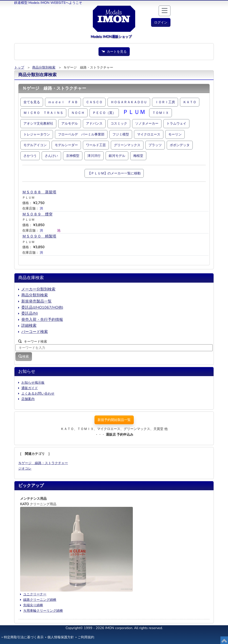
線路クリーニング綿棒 (40, 600)
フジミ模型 (121, 134)
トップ (19, 67)
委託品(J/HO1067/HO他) (42, 308)
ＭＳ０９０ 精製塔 (39, 236)
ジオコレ (25, 468)
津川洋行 (94, 156)
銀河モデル (117, 156)
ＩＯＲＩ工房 (165, 102)
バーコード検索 (35, 332)
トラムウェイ (176, 123)
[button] (161, 22)
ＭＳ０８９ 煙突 (37, 214)
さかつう (30, 156)
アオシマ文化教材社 (38, 123)
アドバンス (94, 123)
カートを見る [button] (114, 51)
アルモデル (70, 123)
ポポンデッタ (180, 145)
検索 (24, 356)
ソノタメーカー (147, 123)
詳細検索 (29, 326)
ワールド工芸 (96, 145)
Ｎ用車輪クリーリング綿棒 (43, 611)
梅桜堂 (138, 156)
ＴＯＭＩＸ (161, 113)
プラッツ (155, 145)
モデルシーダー (66, 145)
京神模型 (73, 156)
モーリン (175, 134)
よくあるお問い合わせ (38, 393)
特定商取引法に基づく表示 (24, 637)
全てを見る (32, 102)
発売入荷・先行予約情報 (42, 320)
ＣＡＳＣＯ (94, 102)
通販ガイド (30, 388)
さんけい (51, 156)
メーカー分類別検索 (38, 289)
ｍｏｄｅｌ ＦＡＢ (63, 102)
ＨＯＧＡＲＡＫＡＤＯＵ (129, 102)
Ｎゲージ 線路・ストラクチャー (43, 463)
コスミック (119, 123)
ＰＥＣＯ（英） (104, 113)
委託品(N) (30, 313)
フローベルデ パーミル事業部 (81, 134)
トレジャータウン (37, 134)
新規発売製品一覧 (36, 301)
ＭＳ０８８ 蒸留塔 (39, 192)
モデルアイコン (35, 145)
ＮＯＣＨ (78, 113)
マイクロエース (149, 134)
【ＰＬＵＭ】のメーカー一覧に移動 (114, 173)
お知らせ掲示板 (33, 383)
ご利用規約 (86, 637)
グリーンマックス (127, 145)
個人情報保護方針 (61, 637)
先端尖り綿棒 (33, 605)
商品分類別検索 (44, 67)
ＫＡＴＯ (190, 102)
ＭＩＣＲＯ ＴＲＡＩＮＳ (43, 113)
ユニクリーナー (35, 594)
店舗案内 (28, 399)
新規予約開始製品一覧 (114, 420)
